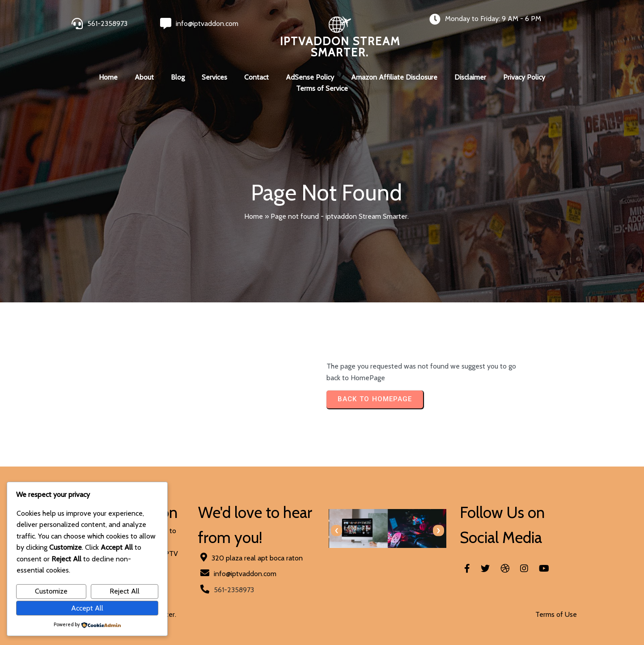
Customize (51, 591)
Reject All (125, 591)
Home (254, 216)
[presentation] (337, 531)
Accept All (87, 608)
